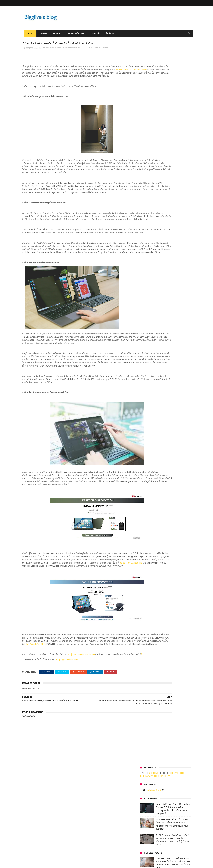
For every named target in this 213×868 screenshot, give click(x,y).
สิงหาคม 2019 (147, 375)
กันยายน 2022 (147, 263)
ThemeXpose (39, 864)
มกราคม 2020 (147, 358)
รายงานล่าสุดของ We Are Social (58, 74)
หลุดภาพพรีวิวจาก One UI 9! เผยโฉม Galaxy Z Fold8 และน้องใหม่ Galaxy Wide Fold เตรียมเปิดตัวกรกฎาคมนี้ (173, 85)
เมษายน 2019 (147, 389)
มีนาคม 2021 (146, 326)
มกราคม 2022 (147, 291)
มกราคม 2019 (147, 400)
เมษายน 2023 (147, 238)
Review (41, 33)
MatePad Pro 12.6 (101, 49)
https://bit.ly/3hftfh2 (41, 685)
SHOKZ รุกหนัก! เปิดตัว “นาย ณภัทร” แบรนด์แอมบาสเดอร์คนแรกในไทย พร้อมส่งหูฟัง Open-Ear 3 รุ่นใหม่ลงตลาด (173, 116)
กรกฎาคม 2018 (147, 414)
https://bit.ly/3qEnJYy (67, 707)
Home (28, 33)
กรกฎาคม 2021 (147, 312)
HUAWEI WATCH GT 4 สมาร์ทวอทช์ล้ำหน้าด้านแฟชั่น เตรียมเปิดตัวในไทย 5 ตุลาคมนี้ (173, 153)
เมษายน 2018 (147, 421)
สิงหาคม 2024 (147, 217)
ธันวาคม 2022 (147, 252)
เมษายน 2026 (147, 210)
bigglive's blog (177, 49)
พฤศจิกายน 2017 (148, 428)
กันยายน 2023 (147, 224)
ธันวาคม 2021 (147, 294)
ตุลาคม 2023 (146, 221)
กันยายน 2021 (147, 305)
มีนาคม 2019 (146, 393)
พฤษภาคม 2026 (148, 207)
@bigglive (153, 49)
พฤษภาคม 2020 (148, 344)
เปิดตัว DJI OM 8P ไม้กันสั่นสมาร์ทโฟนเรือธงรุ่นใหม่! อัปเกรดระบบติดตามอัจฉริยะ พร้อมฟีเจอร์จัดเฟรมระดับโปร (172, 100)
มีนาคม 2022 (147, 284)
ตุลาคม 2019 (146, 368)
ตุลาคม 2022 (146, 259)
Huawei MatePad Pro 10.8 (73, 49)
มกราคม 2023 (147, 249)
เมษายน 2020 (147, 347)
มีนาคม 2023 (147, 242)
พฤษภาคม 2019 (147, 386)
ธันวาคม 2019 (147, 361)
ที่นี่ (35, 702)
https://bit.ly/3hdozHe (38, 601)
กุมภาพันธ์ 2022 (148, 288)
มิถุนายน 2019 (147, 382)
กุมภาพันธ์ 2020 (148, 354)
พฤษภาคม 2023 (148, 235)
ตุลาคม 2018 (146, 407)
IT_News (89, 49)
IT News (55, 33)
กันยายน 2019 (147, 372)
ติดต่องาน (108, 33)
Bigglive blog (154, 66)
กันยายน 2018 (147, 410)
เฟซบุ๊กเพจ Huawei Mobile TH (81, 699)
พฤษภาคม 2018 (147, 417)
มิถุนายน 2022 (147, 273)
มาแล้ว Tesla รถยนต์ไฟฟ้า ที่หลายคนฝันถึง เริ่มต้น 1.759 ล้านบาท (173, 165)
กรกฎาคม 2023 (148, 228)
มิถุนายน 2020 (147, 340)
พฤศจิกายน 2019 (148, 365)
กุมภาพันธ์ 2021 (147, 330)
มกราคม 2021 (147, 333)
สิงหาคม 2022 (147, 266)
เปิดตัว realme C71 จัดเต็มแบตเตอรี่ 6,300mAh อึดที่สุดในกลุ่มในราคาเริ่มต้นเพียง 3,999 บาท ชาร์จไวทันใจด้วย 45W (173, 139)
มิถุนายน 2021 (147, 316)
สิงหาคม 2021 (147, 308)
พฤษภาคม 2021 (147, 319)
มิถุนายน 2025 (147, 214)
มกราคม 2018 (147, 425)
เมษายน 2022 (147, 280)
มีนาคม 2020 (147, 351)
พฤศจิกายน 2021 (148, 298)
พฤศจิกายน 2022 (148, 256)
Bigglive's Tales (74, 33)
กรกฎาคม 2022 (148, 270)
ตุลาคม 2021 (146, 302)
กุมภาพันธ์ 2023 (148, 245)
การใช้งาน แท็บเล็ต (54, 49)
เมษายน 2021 (147, 323)
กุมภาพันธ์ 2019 (147, 396)
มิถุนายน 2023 (147, 231)
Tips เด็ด (94, 33)
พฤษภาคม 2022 (148, 277)
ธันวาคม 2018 (147, 403)
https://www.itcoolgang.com (155, 52)
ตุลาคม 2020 (147, 337)
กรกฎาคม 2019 (147, 379)
